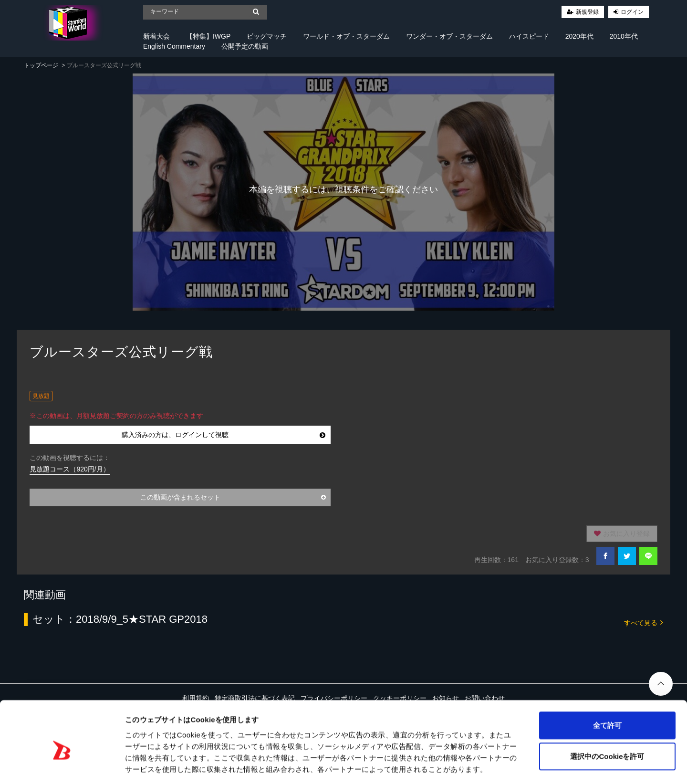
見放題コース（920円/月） (69, 469)
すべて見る (644, 622)
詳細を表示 (460, 765)
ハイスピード (529, 36)
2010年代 (624, 36)
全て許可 (607, 683)
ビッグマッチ (267, 36)
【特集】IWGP (208, 36)
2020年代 (579, 36)
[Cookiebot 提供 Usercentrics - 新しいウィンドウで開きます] (62, 765)
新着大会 (156, 36)
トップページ (41, 65)
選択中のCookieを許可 (607, 714)
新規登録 (587, 12)
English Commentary (174, 46)
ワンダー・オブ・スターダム (449, 36)
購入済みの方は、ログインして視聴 (224, 435)
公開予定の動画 (245, 46)
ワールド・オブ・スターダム (346, 36)
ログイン (632, 12)
